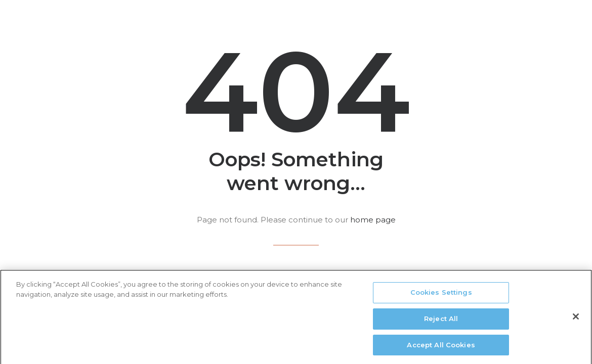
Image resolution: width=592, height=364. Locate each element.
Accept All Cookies (441, 347)
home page (373, 220)
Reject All (441, 321)
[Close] (576, 318)
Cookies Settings (441, 294)
